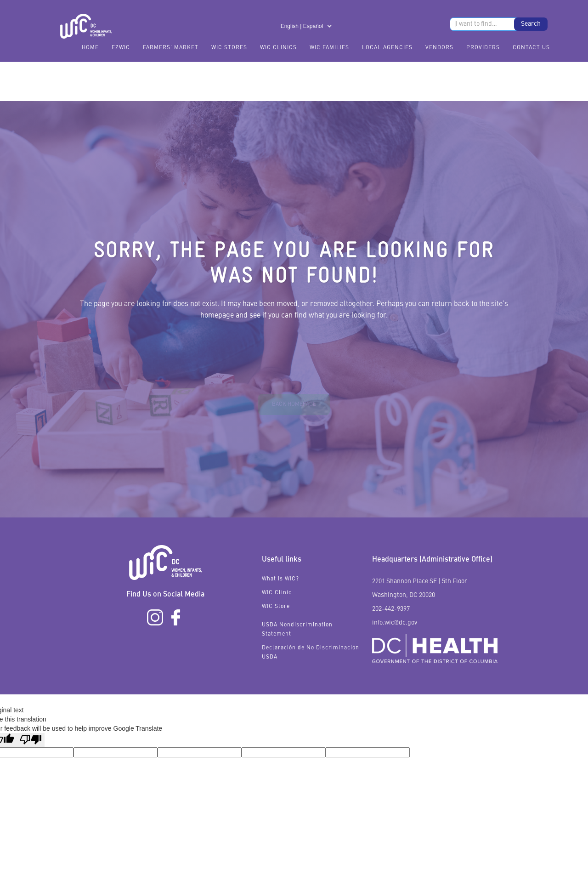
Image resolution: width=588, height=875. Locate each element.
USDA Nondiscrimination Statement (297, 630)
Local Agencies (387, 48)
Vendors (439, 48)
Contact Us (531, 48)
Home (90, 48)
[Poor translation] (31, 740)
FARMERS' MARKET (171, 48)
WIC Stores (229, 48)
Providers (483, 48)
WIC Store (276, 607)
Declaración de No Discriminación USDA (311, 653)
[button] (307, 26)
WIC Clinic (277, 593)
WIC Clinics (278, 48)
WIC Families (329, 48)
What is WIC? (280, 579)
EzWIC (121, 48)
